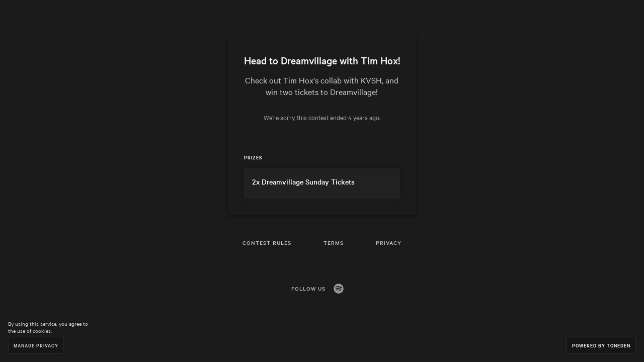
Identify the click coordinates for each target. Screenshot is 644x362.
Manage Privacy (36, 345)
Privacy (389, 243)
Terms (334, 243)
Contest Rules (267, 243)
